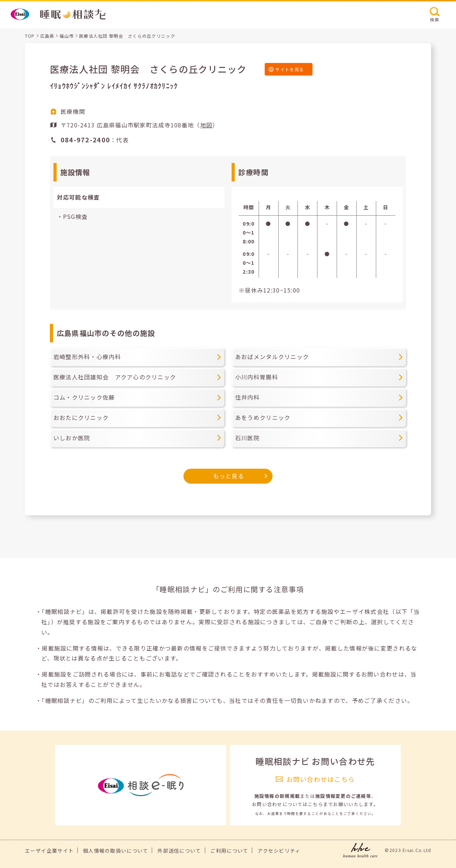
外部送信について (179, 851)
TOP (30, 36)
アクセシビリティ (279, 851)
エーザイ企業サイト (50, 851)
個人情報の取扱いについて (116, 851)
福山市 (67, 36)
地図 (206, 125)
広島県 (47, 36)
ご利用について (229, 851)
